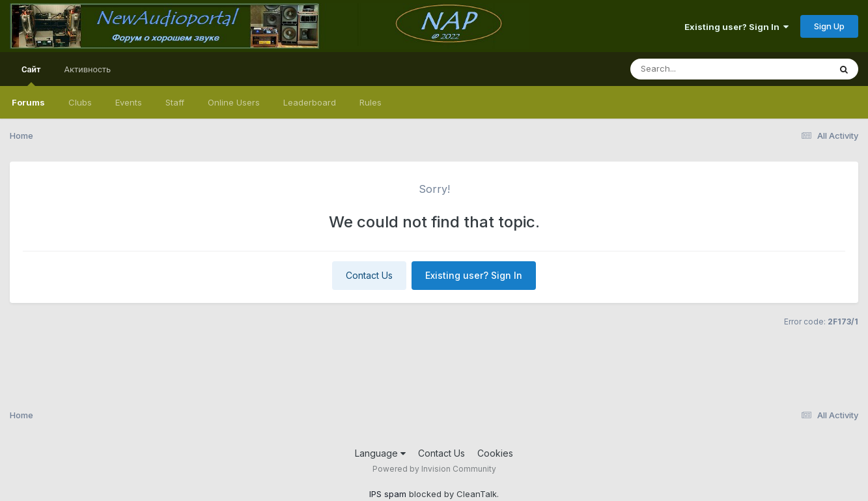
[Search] (694, 69)
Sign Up (829, 26)
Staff (175, 102)
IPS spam (388, 494)
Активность (87, 69)
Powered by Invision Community (434, 469)
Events (129, 102)
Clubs (80, 102)
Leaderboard (310, 102)
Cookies (495, 453)
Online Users (234, 102)
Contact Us (369, 275)
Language (380, 453)
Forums (28, 102)
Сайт (31, 75)
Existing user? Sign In (736, 27)
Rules (371, 102)
